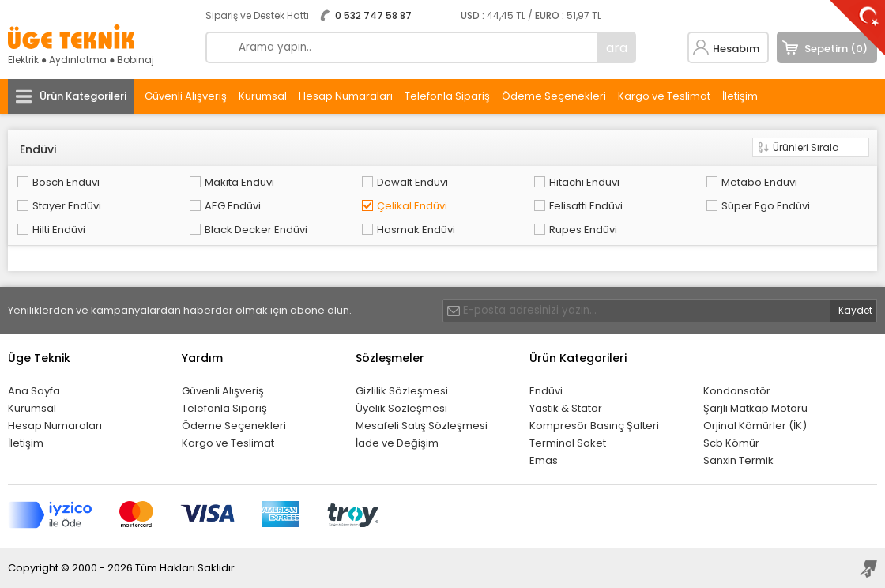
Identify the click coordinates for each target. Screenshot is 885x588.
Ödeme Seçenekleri (554, 96)
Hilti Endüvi (59, 230)
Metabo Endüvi (759, 182)
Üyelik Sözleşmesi (401, 408)
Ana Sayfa (34, 391)
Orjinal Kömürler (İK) (755, 426)
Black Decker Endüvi (256, 230)
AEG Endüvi (233, 206)
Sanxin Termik (738, 460)
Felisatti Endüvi (586, 206)
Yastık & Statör (566, 408)
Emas (544, 460)
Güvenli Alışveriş (186, 96)
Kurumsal (263, 96)
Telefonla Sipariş (447, 96)
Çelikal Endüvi (412, 206)
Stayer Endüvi (67, 206)
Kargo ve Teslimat (664, 96)
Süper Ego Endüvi (766, 206)
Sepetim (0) (836, 49)
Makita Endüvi (239, 182)
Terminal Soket (568, 443)
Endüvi (546, 391)
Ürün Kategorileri (83, 96)
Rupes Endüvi (583, 230)
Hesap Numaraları (346, 96)
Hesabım (736, 49)
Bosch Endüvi (66, 182)
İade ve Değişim (397, 443)
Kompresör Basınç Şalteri (594, 426)
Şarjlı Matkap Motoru (755, 408)
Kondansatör (737, 391)
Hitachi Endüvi (584, 182)
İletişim (740, 96)
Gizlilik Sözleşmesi (402, 391)
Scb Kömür (731, 443)
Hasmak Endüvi (416, 230)
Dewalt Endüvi (412, 182)
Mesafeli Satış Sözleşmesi (422, 426)
